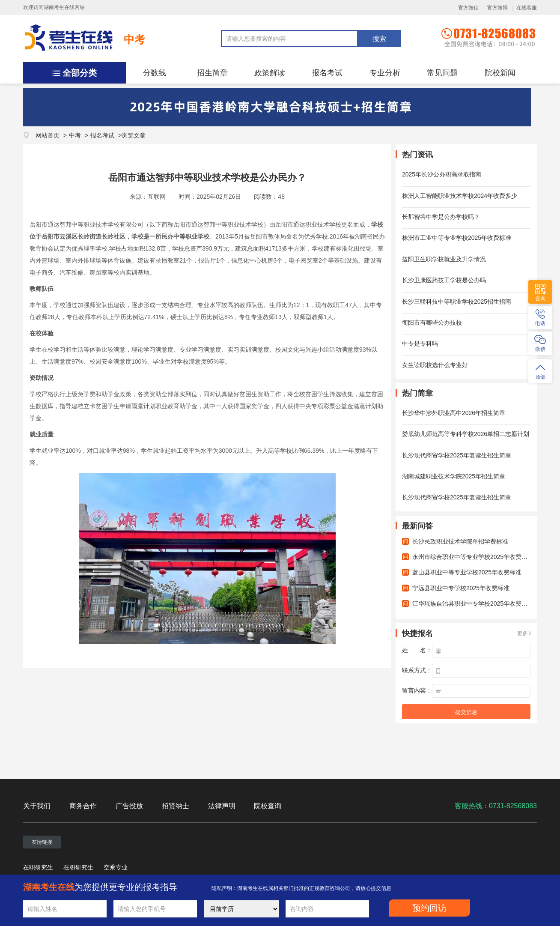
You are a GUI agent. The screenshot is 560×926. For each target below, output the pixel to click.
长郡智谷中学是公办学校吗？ (441, 217)
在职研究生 (38, 867)
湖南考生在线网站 (64, 7)
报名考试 (327, 73)
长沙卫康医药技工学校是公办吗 (444, 280)
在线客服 (527, 8)
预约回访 (429, 908)
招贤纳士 (176, 806)
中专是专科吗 (420, 344)
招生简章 (212, 73)
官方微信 (468, 8)
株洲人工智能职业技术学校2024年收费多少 (460, 196)
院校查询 (268, 806)
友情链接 (42, 842)
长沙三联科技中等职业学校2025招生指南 (457, 302)
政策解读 (270, 73)
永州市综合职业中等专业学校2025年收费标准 (473, 557)
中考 (134, 39)
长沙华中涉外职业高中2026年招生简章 (454, 413)
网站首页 (48, 135)
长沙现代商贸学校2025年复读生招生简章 (457, 455)
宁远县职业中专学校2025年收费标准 (461, 588)
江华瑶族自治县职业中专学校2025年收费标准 (473, 603)
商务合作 (83, 806)
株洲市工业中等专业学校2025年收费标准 (457, 238)
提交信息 (466, 712)
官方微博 (497, 8)
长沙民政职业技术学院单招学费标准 (460, 541)
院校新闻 (500, 73)
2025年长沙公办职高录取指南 (442, 174)
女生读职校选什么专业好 (435, 365)
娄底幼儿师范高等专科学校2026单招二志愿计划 (466, 434)
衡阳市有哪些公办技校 (432, 323)
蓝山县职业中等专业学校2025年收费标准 (467, 572)
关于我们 (37, 806)
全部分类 (80, 73)
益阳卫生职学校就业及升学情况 (444, 259)
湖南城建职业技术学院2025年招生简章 (454, 476)
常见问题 (442, 73)
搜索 (379, 39)
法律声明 (222, 806)
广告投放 (129, 806)
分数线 (155, 73)
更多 (522, 633)
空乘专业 (116, 867)
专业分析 (385, 73)
